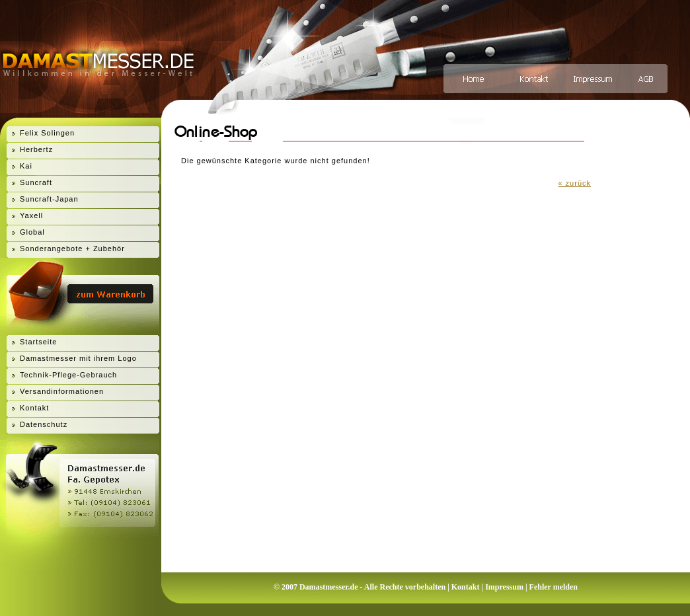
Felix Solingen (47, 133)
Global (32, 232)
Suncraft (36, 182)
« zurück (574, 183)
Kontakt (34, 408)
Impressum (504, 587)
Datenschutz (44, 424)
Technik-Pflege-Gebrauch (68, 375)
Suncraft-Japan (49, 199)
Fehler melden (554, 587)
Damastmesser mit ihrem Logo (78, 358)
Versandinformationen (62, 391)
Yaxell (31, 215)
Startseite (38, 342)
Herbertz (36, 149)
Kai (26, 166)
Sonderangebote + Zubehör (72, 249)
